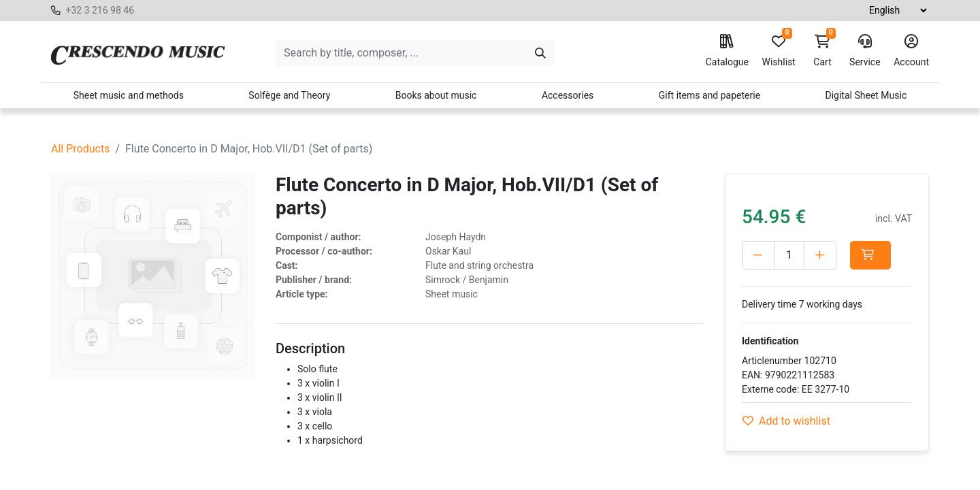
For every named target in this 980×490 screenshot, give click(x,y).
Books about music (436, 95)
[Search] (540, 53)
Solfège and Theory (289, 95)
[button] (870, 255)
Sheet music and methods (129, 95)
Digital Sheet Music (866, 95)
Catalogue (727, 51)
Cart (823, 51)
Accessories (568, 95)
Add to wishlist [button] (786, 421)
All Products (80, 149)
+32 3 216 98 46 (100, 10)
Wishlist (779, 51)
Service (865, 51)
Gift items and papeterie (709, 95)
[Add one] (820, 255)
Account (911, 51)
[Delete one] (758, 255)
